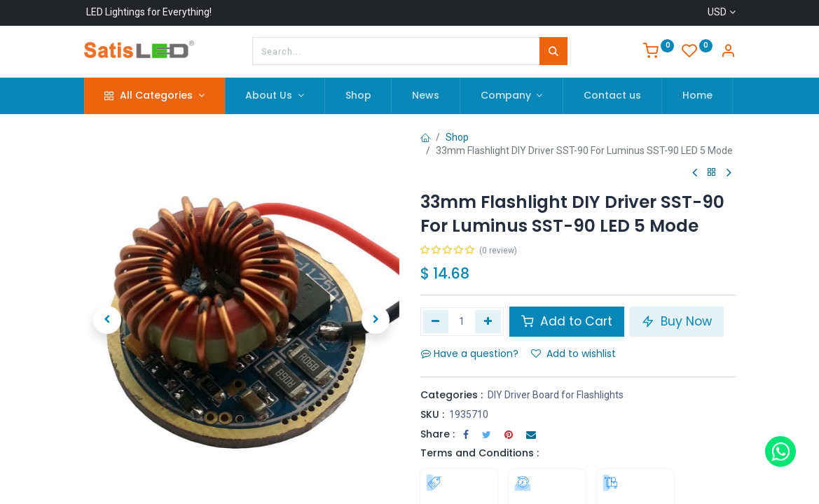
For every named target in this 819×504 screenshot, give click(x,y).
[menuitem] (358, 96)
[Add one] (488, 321)
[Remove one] (436, 321)
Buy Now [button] (677, 321)
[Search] (553, 51)
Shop (457, 137)
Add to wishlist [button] (573, 353)
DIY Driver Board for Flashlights (556, 395)
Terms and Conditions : (480, 453)
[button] (108, 320)
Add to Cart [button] (567, 321)
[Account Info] (728, 52)
